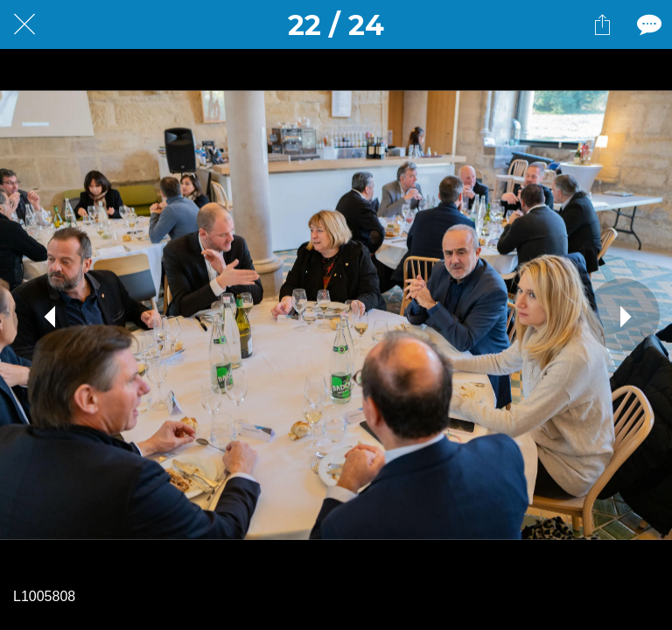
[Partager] (602, 24)
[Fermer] (24, 24)
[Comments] (647, 24)
